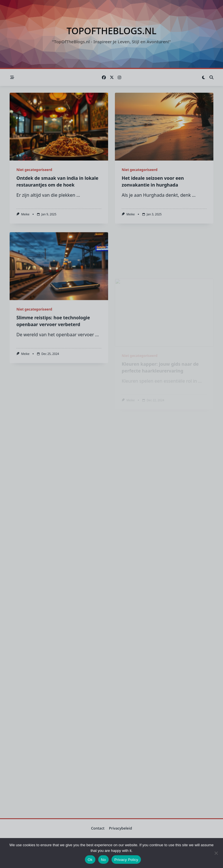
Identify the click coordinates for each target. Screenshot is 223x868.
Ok (90, 860)
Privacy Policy (126, 860)
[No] (216, 853)
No (103, 860)
